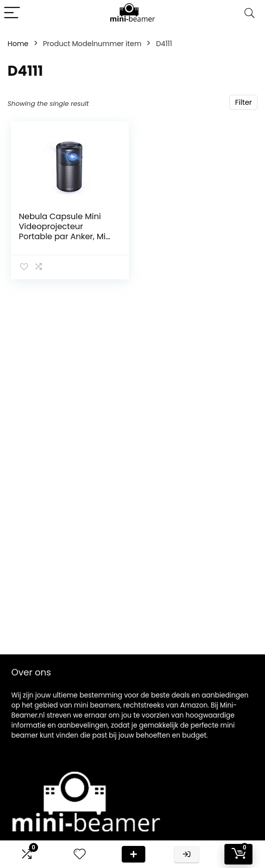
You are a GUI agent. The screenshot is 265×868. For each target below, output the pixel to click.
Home (18, 44)
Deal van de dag (134, 854)
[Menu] (12, 13)
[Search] (249, 13)
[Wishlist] (80, 854)
